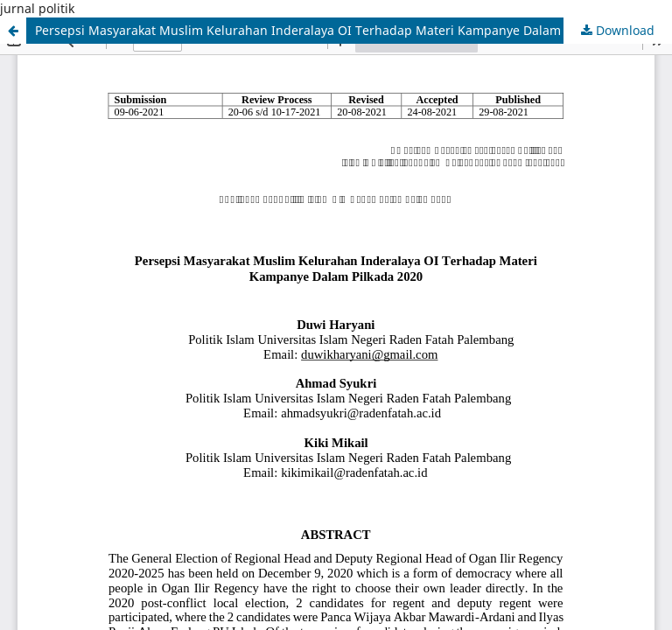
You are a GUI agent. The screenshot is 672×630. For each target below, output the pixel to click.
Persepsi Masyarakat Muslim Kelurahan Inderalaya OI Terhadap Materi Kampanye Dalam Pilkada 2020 (336, 30)
